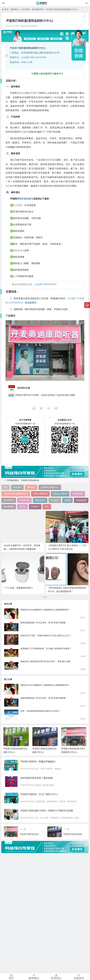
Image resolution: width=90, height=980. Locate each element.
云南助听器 (40, 801)
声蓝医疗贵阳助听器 (30, 480)
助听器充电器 (48, 785)
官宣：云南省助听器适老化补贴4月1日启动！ (41, 711)
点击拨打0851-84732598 (34, 57)
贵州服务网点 (38, 9)
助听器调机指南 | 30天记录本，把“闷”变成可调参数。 (44, 623)
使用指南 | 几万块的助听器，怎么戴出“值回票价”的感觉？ (46, 648)
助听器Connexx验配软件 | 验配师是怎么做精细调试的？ (45, 610)
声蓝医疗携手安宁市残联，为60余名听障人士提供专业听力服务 (42, 395)
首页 (6, 9)
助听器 (38, 785)
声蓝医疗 (49, 769)
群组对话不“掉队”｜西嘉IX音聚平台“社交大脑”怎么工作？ (46, 636)
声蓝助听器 (72, 801)
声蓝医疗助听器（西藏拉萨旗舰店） (39, 762)
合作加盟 (25, 9)
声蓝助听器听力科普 (70, 818)
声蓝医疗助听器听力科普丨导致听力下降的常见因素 (47, 811)
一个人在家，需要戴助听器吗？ (19, 588)
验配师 (58, 769)
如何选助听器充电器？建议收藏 (37, 778)
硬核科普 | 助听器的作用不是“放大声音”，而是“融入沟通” (46, 661)
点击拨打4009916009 (45, 284)
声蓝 (42, 769)
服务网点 (15, 9)
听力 (37, 769)
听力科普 (44, 818)
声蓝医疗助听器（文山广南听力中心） (40, 794)
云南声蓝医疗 (52, 801)
